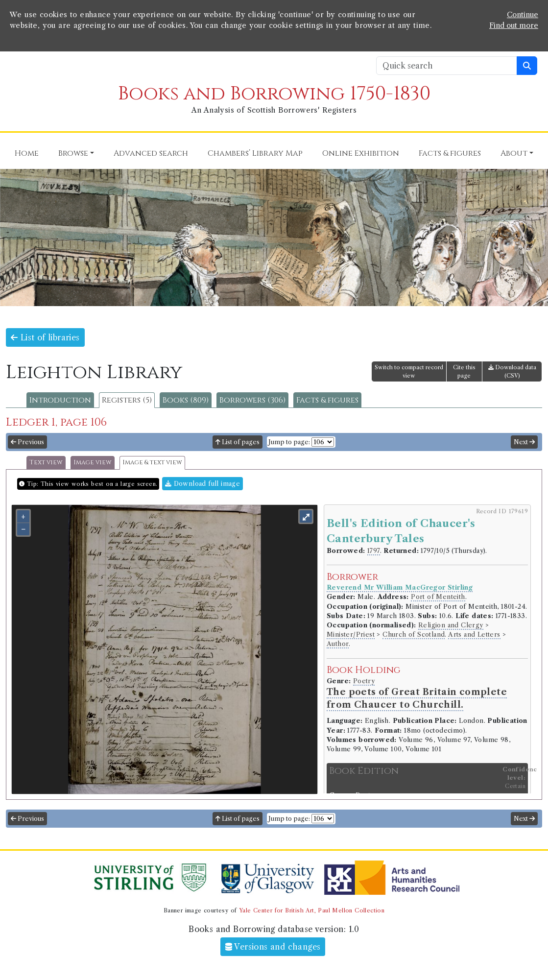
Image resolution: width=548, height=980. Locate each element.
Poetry (364, 681)
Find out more (514, 25)
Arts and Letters (474, 634)
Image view (93, 463)
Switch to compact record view (409, 371)
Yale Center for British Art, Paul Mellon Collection (312, 910)
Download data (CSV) (512, 371)
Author (338, 644)
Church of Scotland (414, 634)
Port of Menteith (438, 597)
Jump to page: (289, 442)
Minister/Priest (351, 634)
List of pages (238, 442)
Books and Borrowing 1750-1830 (274, 94)
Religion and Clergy (451, 625)
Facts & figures (327, 400)
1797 (374, 551)
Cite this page (464, 371)
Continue (523, 15)
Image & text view (152, 463)
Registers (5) (127, 400)
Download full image (203, 484)
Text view (46, 463)
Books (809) (186, 400)
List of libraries (45, 337)
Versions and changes (273, 947)
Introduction (60, 400)
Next (524, 442)
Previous (27, 442)
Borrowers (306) (252, 400)
